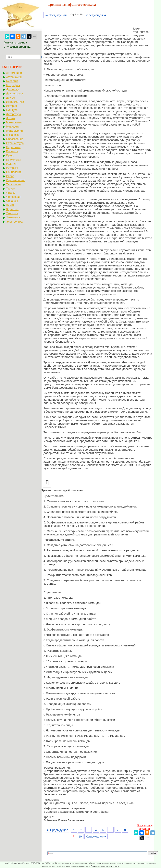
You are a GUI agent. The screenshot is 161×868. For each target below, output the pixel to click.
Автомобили (14, 73)
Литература (13, 114)
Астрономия (14, 77)
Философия (14, 197)
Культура (12, 110)
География (13, 85)
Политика (12, 151)
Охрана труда (15, 143)
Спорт (10, 176)
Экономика (13, 217)
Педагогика (13, 147)
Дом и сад (13, 89)
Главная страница (15, 43)
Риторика (12, 168)
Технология (13, 184)
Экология (12, 213)
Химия (10, 205)
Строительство (16, 180)
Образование (15, 139)
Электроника (14, 222)
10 (80, 836)
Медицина (13, 127)
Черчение (12, 209)
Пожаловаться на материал (105, 866)
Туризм (11, 189)
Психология (14, 160)
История (11, 106)
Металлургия (14, 131)
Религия (11, 164)
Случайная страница (17, 47)
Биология (12, 81)
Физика (11, 193)
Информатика (15, 102)
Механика (12, 135)
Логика (10, 118)
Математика (14, 122)
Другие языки (15, 93)
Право (10, 155)
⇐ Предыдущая (56, 15)
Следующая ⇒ (96, 15)
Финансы (12, 201)
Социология (14, 172)
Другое (10, 98)
